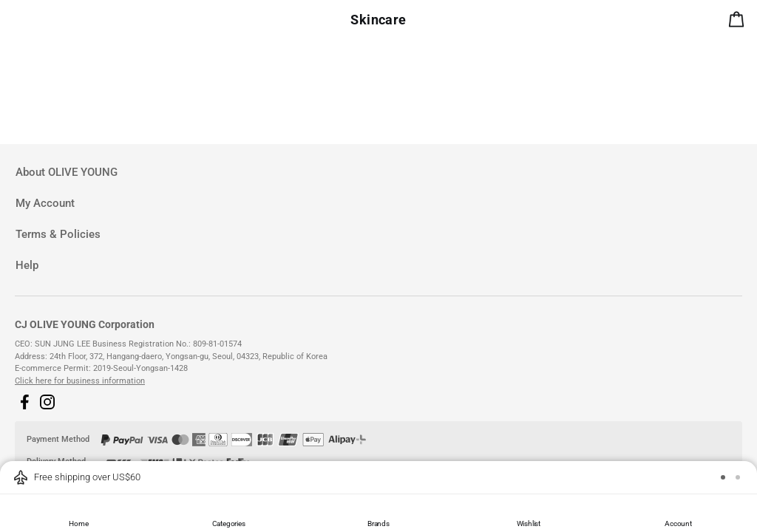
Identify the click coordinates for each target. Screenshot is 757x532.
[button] (24, 402)
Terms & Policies (58, 234)
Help (27, 265)
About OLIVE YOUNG (67, 172)
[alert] (739, 22)
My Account (45, 203)
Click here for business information (80, 381)
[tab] (378, 173)
